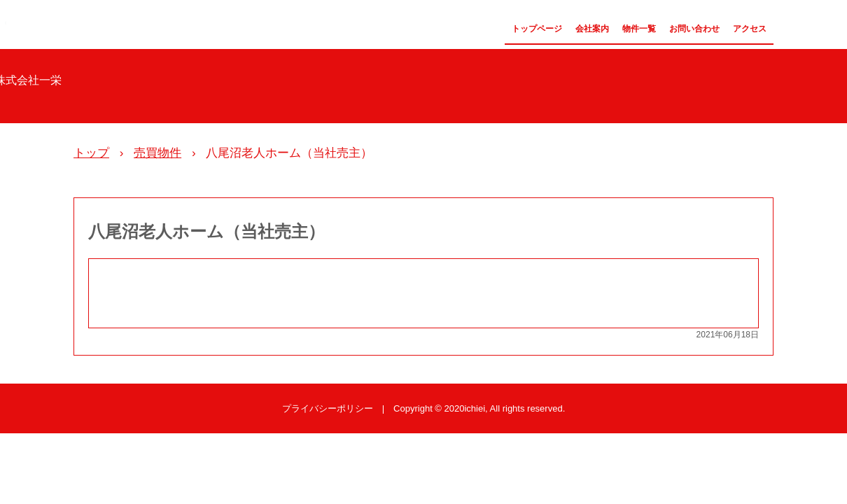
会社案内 (592, 29)
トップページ (537, 29)
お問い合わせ (694, 29)
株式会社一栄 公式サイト (6, 23)
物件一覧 (639, 29)
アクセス (750, 29)
